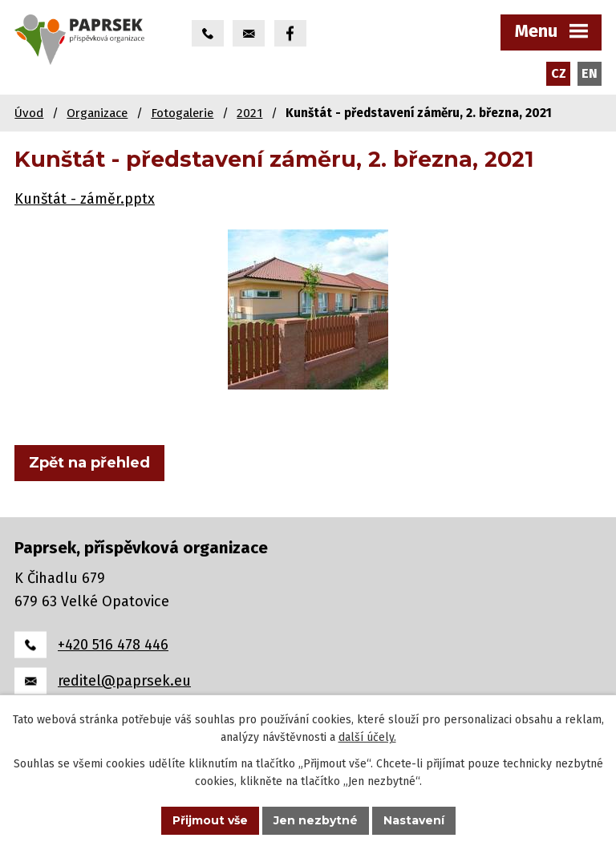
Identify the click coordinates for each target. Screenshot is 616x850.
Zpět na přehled (89, 463)
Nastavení (414, 820)
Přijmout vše (210, 820)
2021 (249, 113)
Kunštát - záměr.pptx (85, 199)
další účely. (367, 738)
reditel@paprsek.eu (124, 681)
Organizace (97, 113)
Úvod (29, 113)
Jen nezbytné (316, 820)
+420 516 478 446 (113, 645)
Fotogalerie (182, 113)
